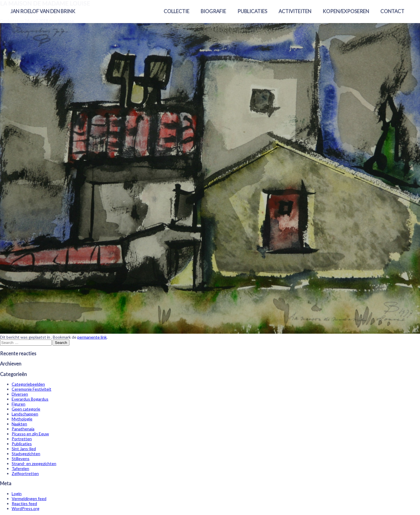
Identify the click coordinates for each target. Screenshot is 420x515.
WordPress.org (26, 508)
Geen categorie (26, 409)
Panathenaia (23, 429)
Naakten (19, 424)
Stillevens (21, 459)
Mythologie (22, 419)
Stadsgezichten (26, 454)
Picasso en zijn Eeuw (30, 434)
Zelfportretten (25, 473)
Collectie (176, 11)
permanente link (92, 337)
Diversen (20, 394)
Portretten (22, 439)
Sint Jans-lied (24, 449)
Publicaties (252, 11)
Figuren (19, 404)
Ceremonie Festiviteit (32, 389)
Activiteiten (295, 11)
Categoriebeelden (28, 384)
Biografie (213, 11)
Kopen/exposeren (346, 11)
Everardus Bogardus (30, 399)
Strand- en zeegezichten (34, 463)
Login (17, 494)
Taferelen (20, 468)
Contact (392, 11)
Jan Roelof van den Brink (43, 11)
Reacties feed (24, 503)
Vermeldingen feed (29, 499)
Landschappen (25, 414)
